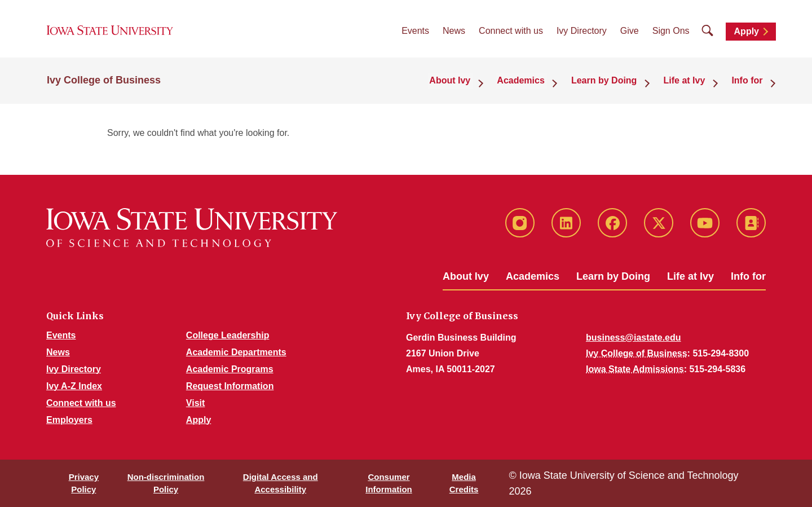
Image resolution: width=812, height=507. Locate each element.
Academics (533, 276)
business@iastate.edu (634, 338)
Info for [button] (750, 85)
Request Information (230, 386)
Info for (748, 276)
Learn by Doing (613, 276)
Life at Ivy (690, 276)
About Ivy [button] (468, 85)
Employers (69, 420)
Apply (747, 35)
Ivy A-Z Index (74, 386)
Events (415, 34)
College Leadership (228, 335)
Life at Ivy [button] (691, 85)
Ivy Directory (582, 34)
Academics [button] (535, 85)
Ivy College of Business (104, 86)
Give (630, 34)
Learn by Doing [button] (615, 85)
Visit (196, 403)
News (454, 34)
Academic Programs (230, 369)
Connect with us (511, 34)
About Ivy (466, 276)
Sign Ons (671, 34)
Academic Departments (236, 352)
